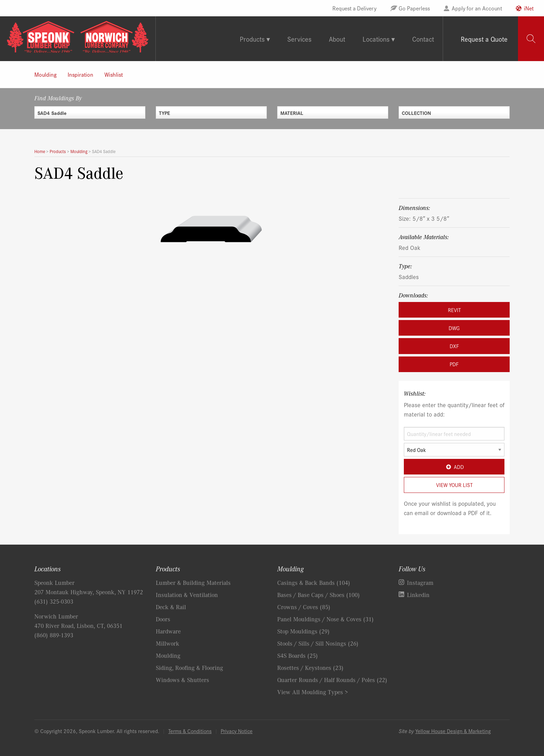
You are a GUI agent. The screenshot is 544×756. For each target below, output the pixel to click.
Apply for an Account (477, 8)
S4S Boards (297, 655)
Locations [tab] (376, 39)
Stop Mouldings (303, 631)
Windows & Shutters (182, 680)
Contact (423, 39)
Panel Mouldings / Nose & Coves (325, 619)
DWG (454, 328)
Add (454, 467)
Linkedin (418, 595)
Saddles (409, 276)
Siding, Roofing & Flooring (189, 667)
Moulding (45, 74)
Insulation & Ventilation (187, 595)
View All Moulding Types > (313, 692)
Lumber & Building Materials (193, 582)
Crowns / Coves (304, 607)
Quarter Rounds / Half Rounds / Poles (332, 680)
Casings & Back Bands (314, 582)
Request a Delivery (354, 8)
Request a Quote (484, 39)
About (337, 39)
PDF (454, 364)
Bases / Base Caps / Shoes (318, 595)
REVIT (454, 310)
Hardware (168, 631)
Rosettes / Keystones (310, 667)
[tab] (531, 39)
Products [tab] (252, 39)
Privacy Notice (237, 731)
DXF (454, 346)
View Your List (454, 485)
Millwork (168, 643)
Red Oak (410, 247)
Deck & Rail (171, 607)
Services (299, 39)
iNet (529, 8)
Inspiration (80, 74)
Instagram (420, 582)
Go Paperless (414, 8)
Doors (163, 619)
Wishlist (114, 74)
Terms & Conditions (190, 731)
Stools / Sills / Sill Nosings (318, 643)
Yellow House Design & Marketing (453, 731)
